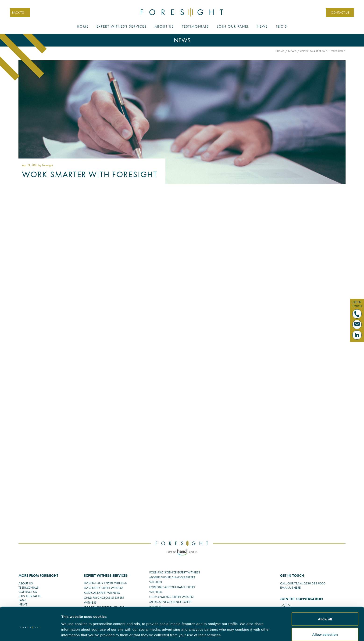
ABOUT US (26, 583)
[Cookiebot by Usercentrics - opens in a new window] (30, 632)
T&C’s (282, 27)
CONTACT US (340, 13)
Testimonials (196, 27)
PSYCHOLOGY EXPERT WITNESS (105, 583)
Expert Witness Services (122, 27)
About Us (164, 27)
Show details (264, 629)
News (262, 27)
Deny (325, 628)
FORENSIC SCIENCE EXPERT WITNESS (175, 572)
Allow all (325, 598)
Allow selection (325, 613)
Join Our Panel (233, 27)
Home (83, 27)
